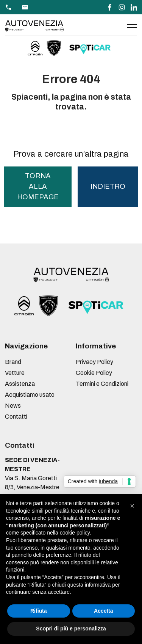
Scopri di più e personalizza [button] (71, 629)
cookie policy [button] (75, 533)
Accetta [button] (104, 611)
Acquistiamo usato (30, 395)
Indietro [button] (108, 186)
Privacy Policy (94, 362)
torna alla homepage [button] (38, 186)
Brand (13, 362)
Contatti (16, 417)
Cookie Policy (94, 373)
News (13, 406)
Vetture (15, 373)
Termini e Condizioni (102, 384)
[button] (132, 506)
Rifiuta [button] (39, 611)
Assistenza (20, 384)
